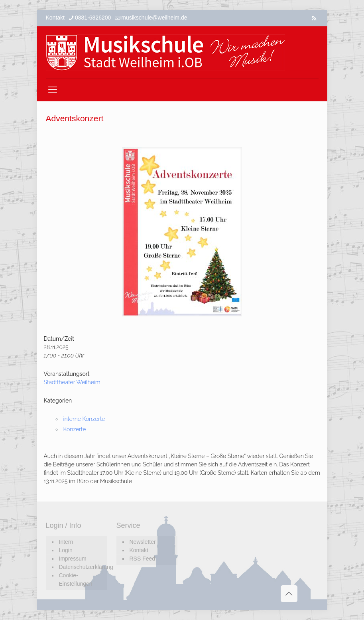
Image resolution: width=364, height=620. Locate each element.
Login (66, 550)
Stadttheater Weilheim (72, 382)
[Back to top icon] (289, 594)
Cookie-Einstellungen (76, 580)
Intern (66, 542)
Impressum (73, 559)
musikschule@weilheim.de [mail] (154, 18)
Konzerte (75, 429)
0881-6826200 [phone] (93, 18)
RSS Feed (143, 559)
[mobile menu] (53, 90)
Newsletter (143, 542)
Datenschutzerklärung (81, 567)
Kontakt (139, 550)
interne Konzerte (84, 419)
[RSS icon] (314, 18)
